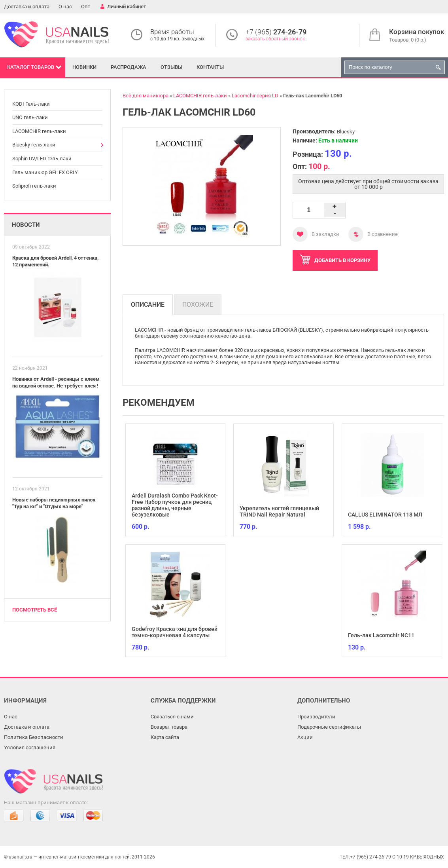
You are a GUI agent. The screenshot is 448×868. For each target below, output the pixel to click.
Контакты (210, 67)
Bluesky (346, 132)
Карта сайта (165, 737)
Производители (316, 717)
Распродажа (129, 67)
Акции (305, 737)
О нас (65, 7)
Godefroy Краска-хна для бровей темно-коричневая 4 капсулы (175, 632)
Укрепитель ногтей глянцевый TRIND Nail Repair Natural (279, 511)
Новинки (84, 67)
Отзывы (171, 67)
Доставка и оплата (27, 7)
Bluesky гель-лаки (34, 145)
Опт (86, 7)
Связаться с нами (172, 717)
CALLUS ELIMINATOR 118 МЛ (385, 515)
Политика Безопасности (34, 737)
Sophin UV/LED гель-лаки (42, 159)
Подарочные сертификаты (329, 727)
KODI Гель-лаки (31, 104)
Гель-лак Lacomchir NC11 (381, 635)
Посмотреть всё (35, 610)
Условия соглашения (30, 747)
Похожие (198, 305)
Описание (148, 305)
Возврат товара (169, 727)
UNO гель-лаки (30, 117)
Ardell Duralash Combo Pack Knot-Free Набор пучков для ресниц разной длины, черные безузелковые (175, 505)
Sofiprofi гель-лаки (34, 186)
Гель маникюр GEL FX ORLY (45, 172)
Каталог (31, 67)
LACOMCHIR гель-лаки (39, 131)
